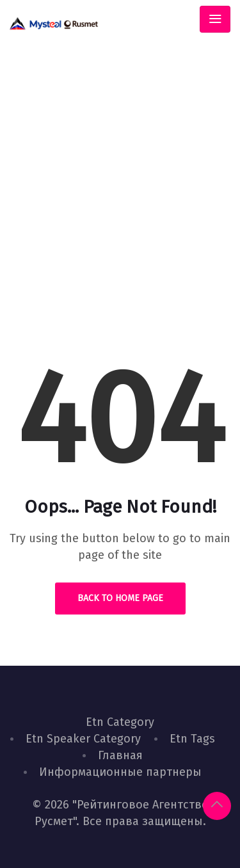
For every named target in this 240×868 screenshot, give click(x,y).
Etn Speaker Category (83, 739)
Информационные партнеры (120, 772)
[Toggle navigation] (215, 19)
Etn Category (120, 722)
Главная (120, 755)
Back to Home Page (120, 598)
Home (75, 235)
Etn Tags (192, 739)
